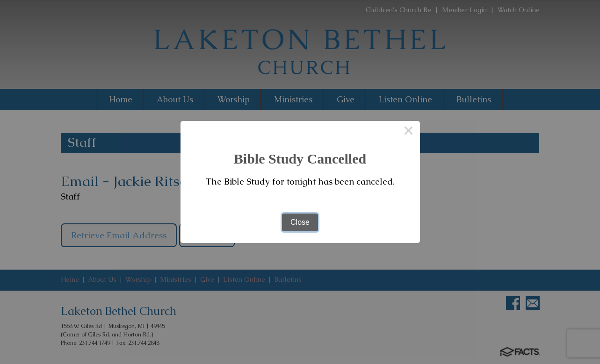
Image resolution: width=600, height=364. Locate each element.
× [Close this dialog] (409, 132)
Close (300, 222)
